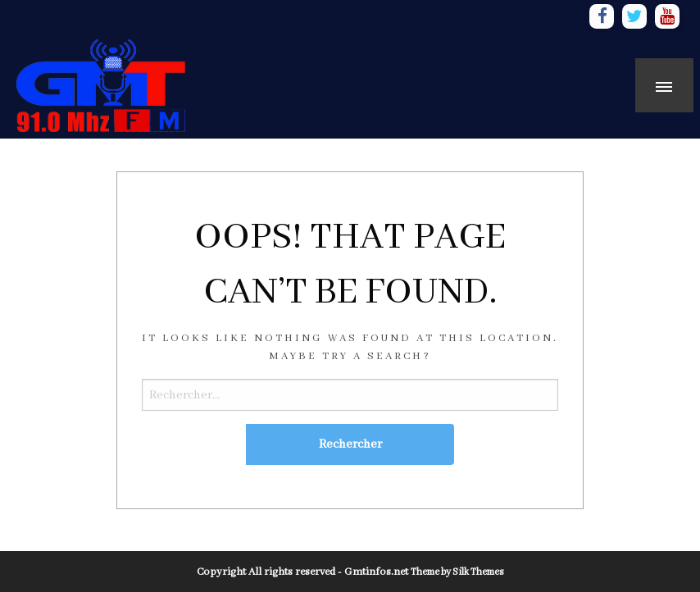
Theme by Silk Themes (457, 572)
